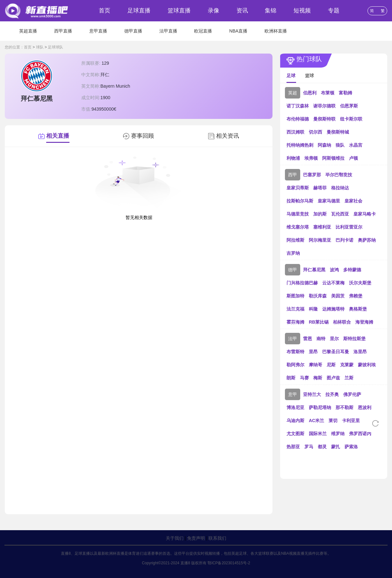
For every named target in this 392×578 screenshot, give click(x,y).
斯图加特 (295, 296)
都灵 (322, 447)
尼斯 (331, 365)
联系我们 (217, 538)
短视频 (302, 11)
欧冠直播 (203, 31)
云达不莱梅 (333, 283)
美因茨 (338, 296)
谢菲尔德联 (324, 106)
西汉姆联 (295, 132)
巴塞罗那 (312, 175)
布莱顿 (328, 93)
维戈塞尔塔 (298, 227)
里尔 (334, 339)
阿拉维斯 (295, 240)
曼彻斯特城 (338, 132)
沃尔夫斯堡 (360, 283)
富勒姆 (345, 93)
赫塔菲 (320, 188)
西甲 (293, 175)
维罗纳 (338, 434)
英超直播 (28, 31)
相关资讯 (228, 136)
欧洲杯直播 (276, 31)
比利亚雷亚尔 (349, 227)
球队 (40, 47)
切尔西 (316, 132)
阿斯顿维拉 (333, 158)
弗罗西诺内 (360, 434)
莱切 (333, 421)
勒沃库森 (318, 296)
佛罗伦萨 (352, 394)
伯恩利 (310, 93)
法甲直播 (168, 31)
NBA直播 (238, 31)
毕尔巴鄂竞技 (339, 175)
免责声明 (196, 538)
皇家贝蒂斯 (298, 188)
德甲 (293, 270)
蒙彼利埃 (367, 365)
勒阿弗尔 (295, 365)
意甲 (293, 394)
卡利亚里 (351, 421)
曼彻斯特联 (324, 119)
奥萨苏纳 (367, 240)
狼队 (340, 145)
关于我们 (175, 538)
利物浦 (293, 158)
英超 (293, 93)
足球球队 (55, 47)
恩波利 (365, 407)
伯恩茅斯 (349, 106)
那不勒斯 (345, 407)
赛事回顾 (142, 136)
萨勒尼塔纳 (320, 407)
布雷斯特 (295, 352)
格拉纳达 (340, 188)
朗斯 (291, 378)
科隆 (313, 309)
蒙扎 (336, 447)
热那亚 (293, 447)
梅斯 (318, 378)
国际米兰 (318, 434)
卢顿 (353, 158)
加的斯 (320, 214)
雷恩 (308, 339)
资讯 (242, 11)
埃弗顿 (311, 158)
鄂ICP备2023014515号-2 (229, 563)
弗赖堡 (356, 296)
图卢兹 (333, 378)
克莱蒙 (347, 365)
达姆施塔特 (333, 309)
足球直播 (139, 11)
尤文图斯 (295, 434)
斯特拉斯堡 (354, 339)
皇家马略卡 (365, 214)
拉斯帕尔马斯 (300, 201)
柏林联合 (342, 322)
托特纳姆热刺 (300, 145)
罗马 (309, 447)
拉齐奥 (332, 394)
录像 (214, 11)
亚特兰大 (312, 394)
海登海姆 (364, 322)
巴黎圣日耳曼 (336, 352)
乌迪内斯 (295, 421)
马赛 (304, 378)
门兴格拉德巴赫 (302, 283)
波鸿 (334, 270)
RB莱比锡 (319, 322)
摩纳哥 (316, 365)
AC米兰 (316, 421)
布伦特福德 (298, 119)
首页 (105, 11)
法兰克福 (295, 309)
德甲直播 (133, 31)
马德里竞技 (298, 214)
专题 (334, 11)
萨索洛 (351, 447)
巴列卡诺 (345, 240)
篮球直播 (179, 11)
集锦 (271, 11)
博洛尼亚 (295, 407)
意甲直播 (98, 31)
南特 (321, 339)
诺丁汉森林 (298, 106)
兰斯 (349, 378)
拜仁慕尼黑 (314, 270)
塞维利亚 (322, 227)
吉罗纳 (293, 253)
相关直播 (58, 136)
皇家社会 (353, 201)
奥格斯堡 (358, 309)
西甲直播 (63, 31)
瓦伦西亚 (340, 214)
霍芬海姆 (295, 322)
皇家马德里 (329, 201)
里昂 (313, 352)
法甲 (293, 339)
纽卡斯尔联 (351, 119)
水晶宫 (356, 145)
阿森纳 (324, 145)
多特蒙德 (352, 270)
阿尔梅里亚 (320, 240)
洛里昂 (360, 352)
